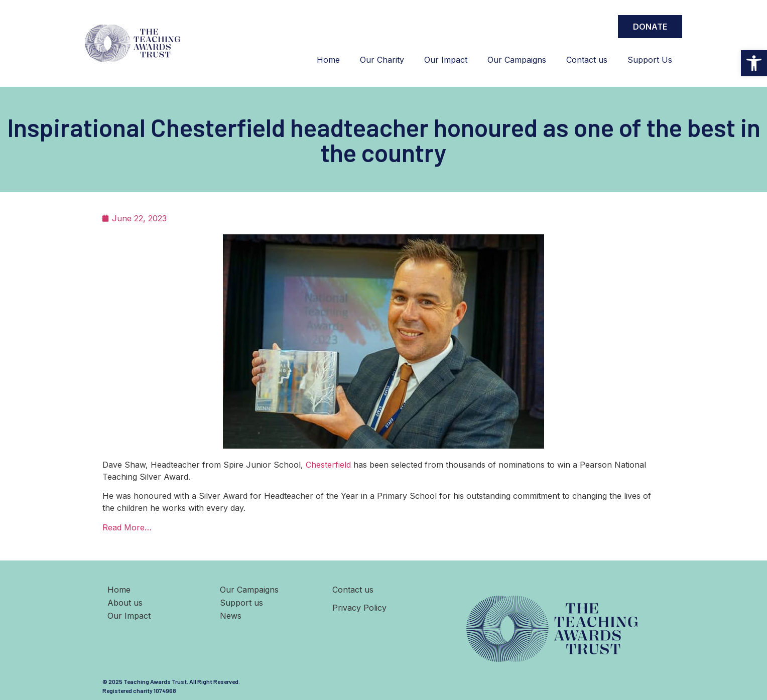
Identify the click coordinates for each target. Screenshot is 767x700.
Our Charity (382, 60)
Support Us (650, 60)
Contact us (587, 60)
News (231, 616)
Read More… (127, 527)
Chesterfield (328, 465)
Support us (241, 603)
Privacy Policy (359, 608)
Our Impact (446, 60)
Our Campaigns (517, 60)
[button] (754, 63)
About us (125, 603)
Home (328, 60)
